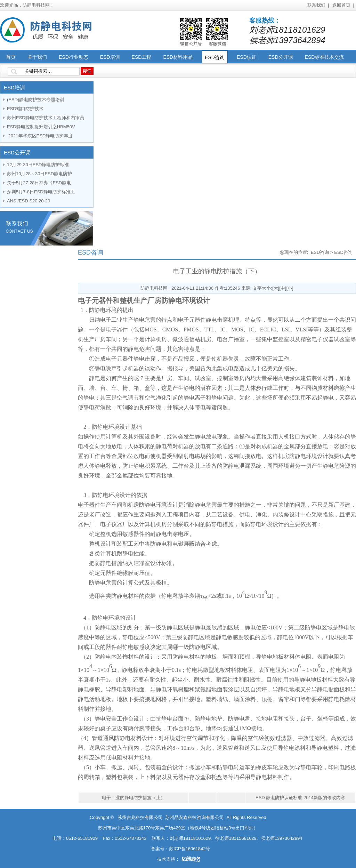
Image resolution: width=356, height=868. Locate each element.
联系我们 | (318, 5)
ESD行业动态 (74, 57)
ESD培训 (110, 57)
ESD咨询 (215, 57)
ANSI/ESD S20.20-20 (29, 201)
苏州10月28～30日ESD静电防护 (39, 174)
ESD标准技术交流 (325, 57)
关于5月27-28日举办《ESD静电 (39, 183)
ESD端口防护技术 (25, 109)
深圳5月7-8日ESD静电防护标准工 (41, 192)
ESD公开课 (281, 57)
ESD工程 (142, 57)
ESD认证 (247, 57)
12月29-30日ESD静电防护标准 (38, 165)
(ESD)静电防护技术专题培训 (36, 100)
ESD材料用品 (178, 57)
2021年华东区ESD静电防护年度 (40, 136)
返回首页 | (343, 5)
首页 (11, 57)
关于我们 (37, 57)
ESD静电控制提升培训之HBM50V (41, 127)
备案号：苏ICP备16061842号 (181, 849)
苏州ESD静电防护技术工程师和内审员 (46, 118)
